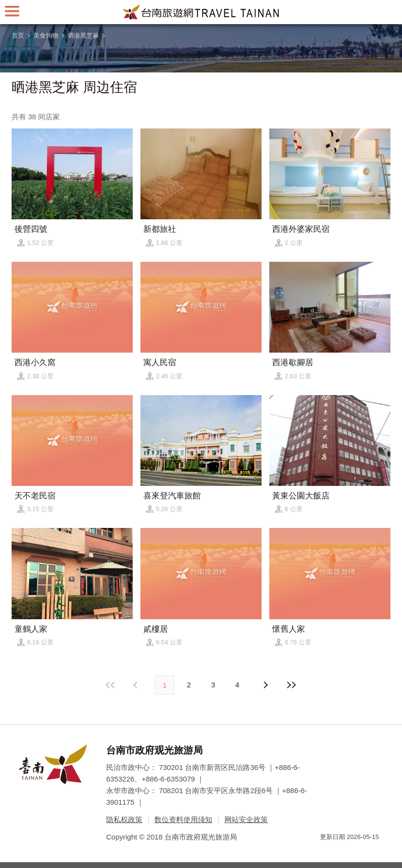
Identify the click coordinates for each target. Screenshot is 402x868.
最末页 (291, 685)
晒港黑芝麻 (83, 36)
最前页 (111, 685)
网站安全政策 (246, 819)
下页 (137, 685)
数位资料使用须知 (183, 819)
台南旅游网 (201, 12)
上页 (265, 685)
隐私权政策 (124, 819)
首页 (18, 36)
